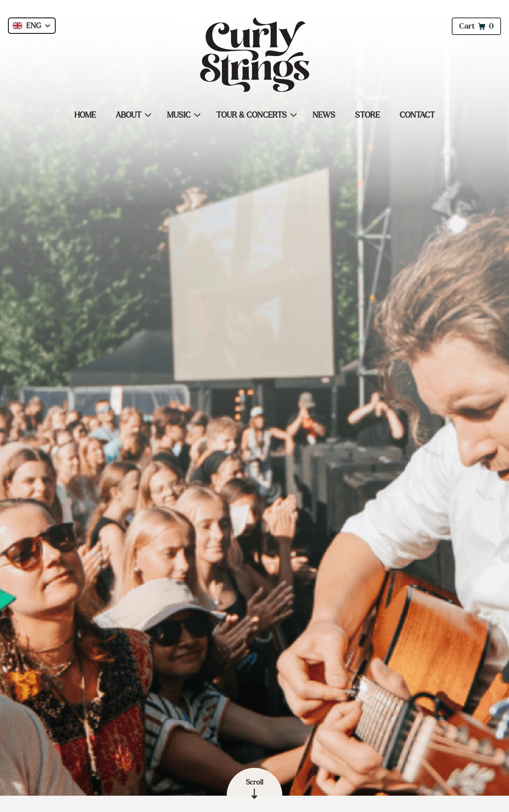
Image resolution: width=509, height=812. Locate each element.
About (128, 115)
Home (85, 115)
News (324, 115)
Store (367, 115)
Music (179, 115)
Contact (417, 115)
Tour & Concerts (252, 115)
